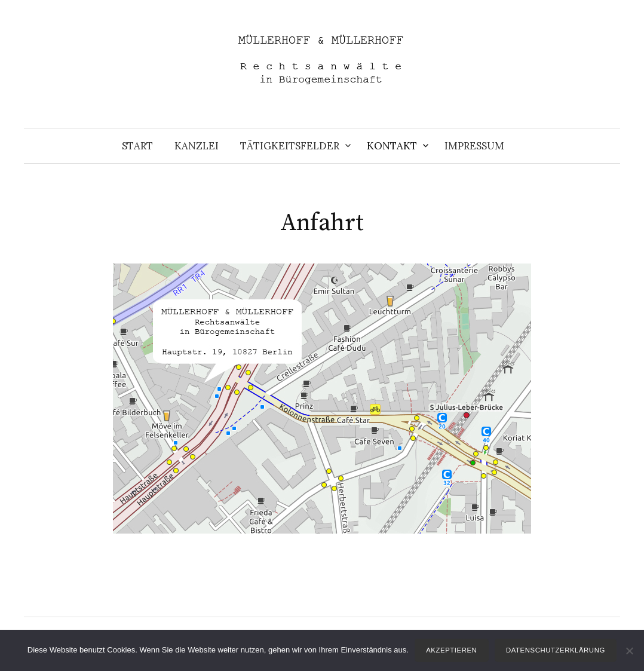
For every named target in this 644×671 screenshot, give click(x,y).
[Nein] (629, 651)
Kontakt (392, 146)
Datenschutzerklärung (556, 650)
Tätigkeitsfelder (290, 146)
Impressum (474, 146)
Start (137, 146)
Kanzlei (197, 146)
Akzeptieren (451, 650)
